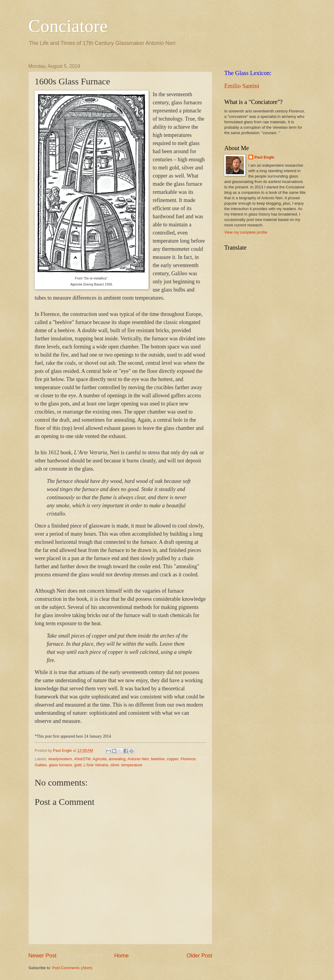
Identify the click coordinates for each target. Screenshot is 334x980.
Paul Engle (264, 157)
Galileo (41, 765)
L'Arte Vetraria (96, 765)
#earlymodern (60, 759)
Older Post (199, 956)
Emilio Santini (242, 86)
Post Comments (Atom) (72, 968)
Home (121, 956)
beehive (158, 759)
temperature (132, 765)
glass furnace (60, 765)
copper (173, 759)
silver (115, 765)
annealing (117, 759)
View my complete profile (246, 232)
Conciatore (68, 26)
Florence (188, 759)
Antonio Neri (138, 759)
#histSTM (82, 759)
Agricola (100, 759)
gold (78, 765)
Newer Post (42, 956)
